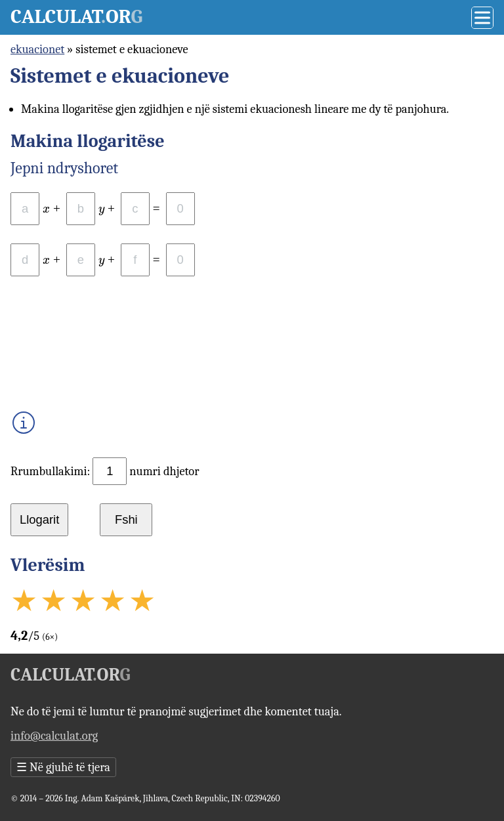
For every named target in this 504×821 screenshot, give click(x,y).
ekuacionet (37, 49)
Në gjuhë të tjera (63, 767)
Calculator (76, 17)
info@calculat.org (54, 736)
